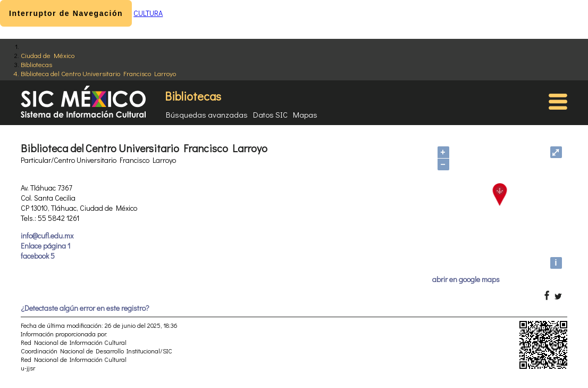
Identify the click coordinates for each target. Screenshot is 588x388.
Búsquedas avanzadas (207, 114)
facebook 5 (38, 256)
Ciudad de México (48, 55)
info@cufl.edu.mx (47, 236)
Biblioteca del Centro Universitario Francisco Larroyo (98, 73)
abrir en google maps (466, 279)
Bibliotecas (36, 64)
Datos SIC (270, 114)
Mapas (305, 114)
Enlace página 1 (45, 246)
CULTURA (148, 13)
